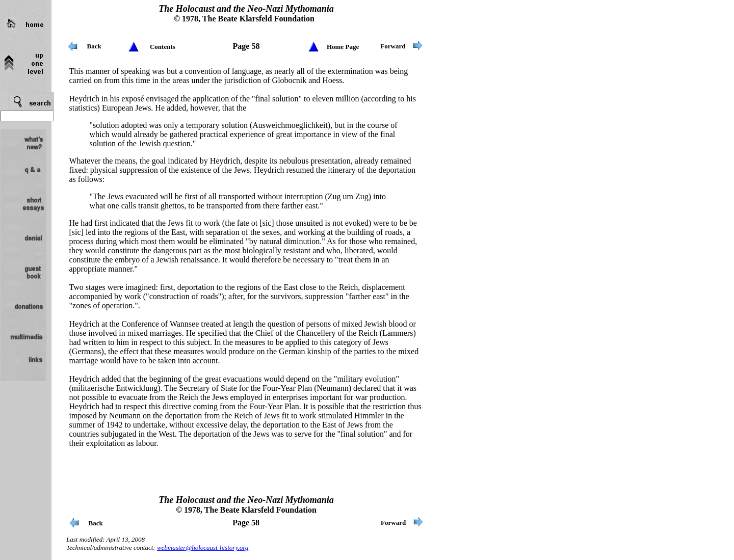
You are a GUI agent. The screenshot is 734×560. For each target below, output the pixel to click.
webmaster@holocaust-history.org (203, 548)
